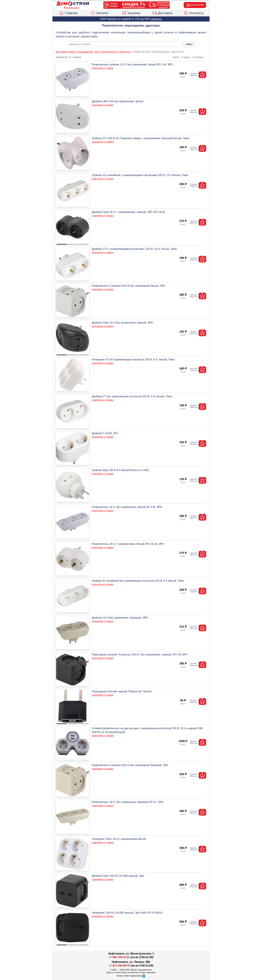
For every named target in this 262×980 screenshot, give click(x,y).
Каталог (100, 13)
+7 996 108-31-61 (119, 957)
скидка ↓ (200, 57)
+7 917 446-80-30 (119, 966)
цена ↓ (188, 57)
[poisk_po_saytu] (124, 44)
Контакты (194, 13)
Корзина (131, 13)
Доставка (162, 13)
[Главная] (73, 4)
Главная (68, 13)
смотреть (156, 19)
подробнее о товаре (103, 68)
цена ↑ (177, 57)
